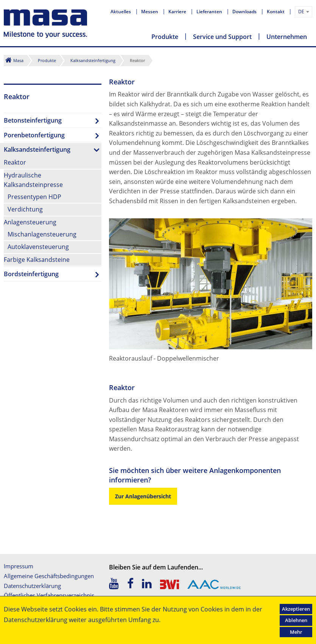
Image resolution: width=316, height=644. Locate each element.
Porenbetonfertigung (34, 135)
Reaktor (15, 162)
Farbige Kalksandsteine (37, 260)
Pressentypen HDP (34, 197)
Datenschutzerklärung (32, 586)
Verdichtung (25, 209)
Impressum (19, 566)
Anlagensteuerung (30, 222)
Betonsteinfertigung (33, 120)
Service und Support (222, 37)
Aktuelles (121, 12)
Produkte (165, 37)
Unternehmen (287, 37)
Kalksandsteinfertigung (93, 60)
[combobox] (304, 12)
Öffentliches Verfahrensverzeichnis (49, 595)
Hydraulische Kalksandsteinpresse (33, 180)
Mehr (296, 632)
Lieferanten (210, 12)
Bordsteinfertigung (31, 274)
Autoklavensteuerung (38, 247)
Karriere (178, 12)
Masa (18, 60)
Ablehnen (296, 620)
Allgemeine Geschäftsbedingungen (49, 576)
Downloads (245, 12)
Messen (150, 12)
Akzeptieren (296, 609)
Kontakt (276, 12)
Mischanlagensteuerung (42, 234)
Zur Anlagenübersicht (143, 496)
